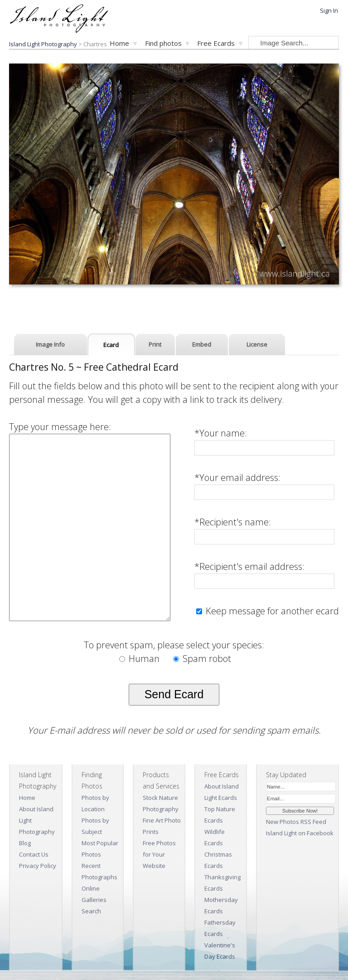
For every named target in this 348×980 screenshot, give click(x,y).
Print (155, 344)
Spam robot (202, 659)
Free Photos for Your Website (159, 854)
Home (119, 43)
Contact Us (34, 854)
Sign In (329, 10)
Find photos (163, 43)
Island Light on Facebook (300, 833)
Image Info (50, 344)
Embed (202, 344)
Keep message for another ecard (271, 611)
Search (91, 911)
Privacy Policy (38, 866)
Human (140, 659)
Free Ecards (216, 43)
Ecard (111, 345)
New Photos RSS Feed (296, 822)
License (257, 344)
